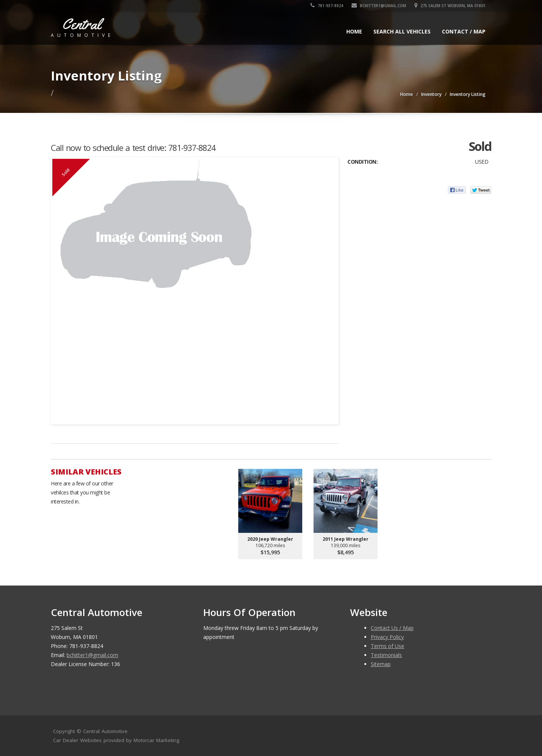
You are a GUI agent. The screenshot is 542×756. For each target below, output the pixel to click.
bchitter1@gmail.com (379, 6)
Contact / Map (464, 31)
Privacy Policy (387, 637)
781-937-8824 (327, 6)
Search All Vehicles (402, 31)
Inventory (431, 94)
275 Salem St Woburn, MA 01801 (450, 6)
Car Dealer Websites (77, 740)
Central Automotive (105, 731)
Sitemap (381, 664)
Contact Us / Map (392, 628)
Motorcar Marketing (156, 740)
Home (354, 31)
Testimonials (386, 655)
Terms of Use (387, 646)
